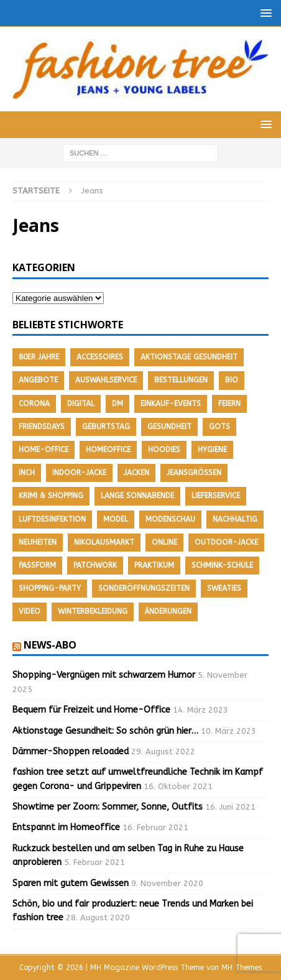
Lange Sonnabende (137, 496)
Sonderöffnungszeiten (144, 588)
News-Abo (50, 645)
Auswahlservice (106, 380)
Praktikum (154, 565)
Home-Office (44, 450)
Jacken (136, 473)
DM (117, 404)
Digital (81, 404)
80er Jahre (39, 357)
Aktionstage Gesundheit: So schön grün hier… (105, 731)
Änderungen (168, 611)
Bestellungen (181, 380)
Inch (27, 473)
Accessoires (100, 357)
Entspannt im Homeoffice (66, 827)
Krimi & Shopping (51, 496)
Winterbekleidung (93, 611)
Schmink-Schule (222, 565)
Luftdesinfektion (52, 519)
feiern (229, 404)
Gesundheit (169, 427)
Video (30, 611)
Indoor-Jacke (79, 473)
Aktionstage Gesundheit (189, 357)
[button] (264, 13)
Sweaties (224, 588)
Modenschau (170, 519)
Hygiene (212, 450)
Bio (232, 380)
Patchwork (95, 565)
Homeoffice (108, 450)
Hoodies (164, 450)
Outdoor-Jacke (226, 542)
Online (164, 542)
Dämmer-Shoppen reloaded (71, 751)
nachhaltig (235, 519)
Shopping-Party (50, 588)
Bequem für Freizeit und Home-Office (91, 710)
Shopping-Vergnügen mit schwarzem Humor (104, 675)
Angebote (38, 380)
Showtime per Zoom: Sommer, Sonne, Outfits (108, 807)
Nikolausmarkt (104, 542)
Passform (37, 565)
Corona (34, 404)
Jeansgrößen (194, 473)
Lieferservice (216, 496)
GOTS (219, 427)
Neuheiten (38, 542)
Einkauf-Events (171, 404)
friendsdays (42, 427)
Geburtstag (106, 427)
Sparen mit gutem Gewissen (71, 883)
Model (116, 519)
